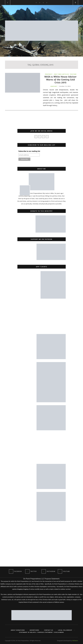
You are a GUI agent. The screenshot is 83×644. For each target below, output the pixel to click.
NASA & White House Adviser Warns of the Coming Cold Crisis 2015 (61, 80)
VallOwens (75, 641)
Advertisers (34, 630)
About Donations (18, 630)
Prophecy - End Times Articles (57, 74)
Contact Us (49, 630)
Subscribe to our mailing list (29, 151)
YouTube (73, 74)
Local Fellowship (65, 630)
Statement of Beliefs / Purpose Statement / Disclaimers (41, 632)
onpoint (54, 86)
